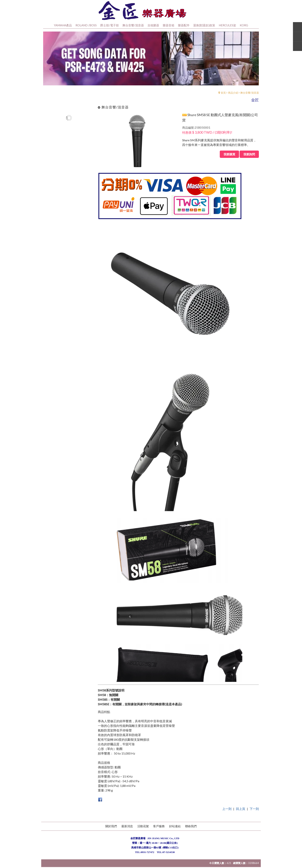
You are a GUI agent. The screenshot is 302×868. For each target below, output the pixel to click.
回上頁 (241, 814)
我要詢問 (249, 160)
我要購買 (229, 160)
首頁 (223, 98)
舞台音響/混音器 (250, 98)
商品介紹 (233, 98)
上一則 (227, 814)
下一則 (254, 814)
